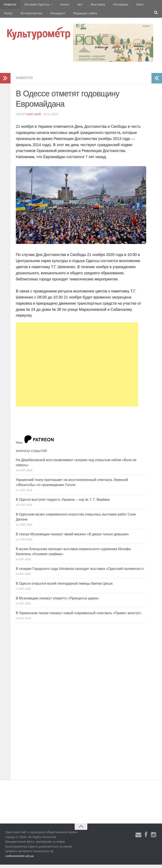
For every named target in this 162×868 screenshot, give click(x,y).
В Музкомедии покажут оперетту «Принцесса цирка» (57, 602)
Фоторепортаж (14, 16)
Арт (75, 5)
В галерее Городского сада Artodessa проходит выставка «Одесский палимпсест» (80, 572)
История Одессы (35, 5)
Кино (130, 5)
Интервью (113, 5)
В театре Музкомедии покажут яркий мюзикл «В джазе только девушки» (72, 538)
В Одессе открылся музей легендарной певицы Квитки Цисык (64, 587)
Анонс (62, 5)
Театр (144, 5)
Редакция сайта (65, 16)
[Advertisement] (77, 368)
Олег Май (34, 117)
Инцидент (39, 16)
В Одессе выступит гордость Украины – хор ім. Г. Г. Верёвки (63, 503)
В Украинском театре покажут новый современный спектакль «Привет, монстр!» (79, 616)
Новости (9, 5)
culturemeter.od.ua (19, 859)
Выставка (91, 5)
